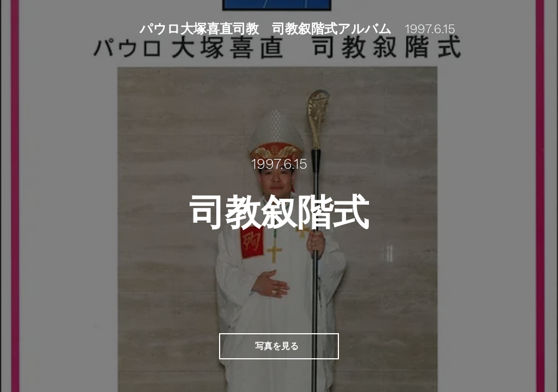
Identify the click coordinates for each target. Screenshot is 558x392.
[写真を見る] (279, 346)
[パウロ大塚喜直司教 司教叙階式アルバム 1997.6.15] (298, 29)
